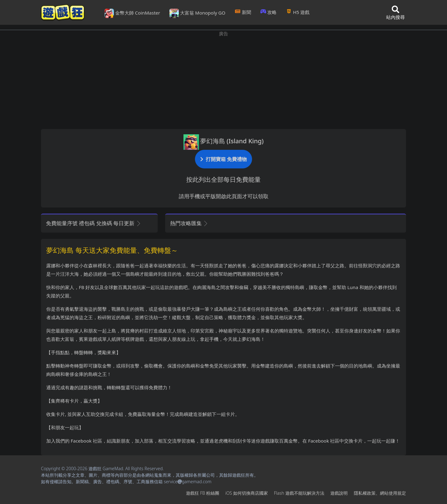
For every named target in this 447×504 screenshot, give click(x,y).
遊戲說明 (339, 493)
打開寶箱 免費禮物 (223, 159)
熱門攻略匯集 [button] (189, 223)
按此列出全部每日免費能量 (223, 179)
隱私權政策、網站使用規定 (380, 493)
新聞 (243, 12)
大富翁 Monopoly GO (197, 13)
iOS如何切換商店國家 (247, 493)
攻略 (269, 12)
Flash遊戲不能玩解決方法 (299, 493)
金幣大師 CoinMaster (132, 13)
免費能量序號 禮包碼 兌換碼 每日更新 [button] (94, 223)
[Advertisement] (223, 81)
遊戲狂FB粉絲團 (203, 493)
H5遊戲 (298, 12)
